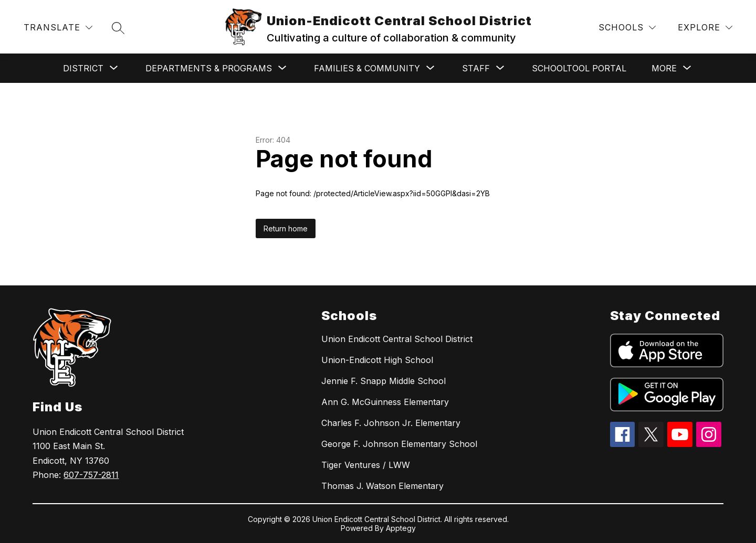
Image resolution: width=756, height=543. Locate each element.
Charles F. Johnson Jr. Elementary (391, 423)
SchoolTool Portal (579, 68)
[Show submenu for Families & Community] (367, 68)
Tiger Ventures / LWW (366, 465)
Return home (286, 228)
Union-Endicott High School (377, 360)
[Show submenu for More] (664, 68)
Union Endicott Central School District (397, 339)
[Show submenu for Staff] (476, 68)
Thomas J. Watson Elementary (382, 486)
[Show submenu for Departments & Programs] (209, 68)
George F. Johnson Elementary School (399, 444)
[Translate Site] (58, 28)
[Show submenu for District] (83, 68)
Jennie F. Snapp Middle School (384, 381)
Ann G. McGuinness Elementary (385, 402)
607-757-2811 (91, 475)
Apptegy (401, 528)
